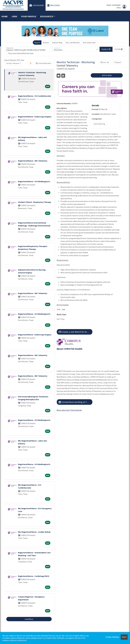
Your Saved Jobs (89, 43)
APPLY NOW (107, 75)
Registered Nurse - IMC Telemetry (33, 161)
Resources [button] (47, 16)
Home (5, 16)
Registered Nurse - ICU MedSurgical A (34, 314)
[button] (119, 49)
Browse (46, 43)
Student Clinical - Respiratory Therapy (35, 202)
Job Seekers (37, 5)
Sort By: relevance (13, 63)
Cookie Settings (112, 637)
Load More (29, 619)
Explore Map (57, 43)
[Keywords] (29, 49)
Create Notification (44, 63)
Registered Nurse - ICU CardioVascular (35, 96)
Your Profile (29, 16)
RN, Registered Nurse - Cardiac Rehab (34, 532)
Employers (54, 5)
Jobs (14, 16)
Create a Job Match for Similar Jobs (76, 332)
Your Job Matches (73, 43)
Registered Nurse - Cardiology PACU (34, 576)
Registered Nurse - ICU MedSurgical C (34, 181)
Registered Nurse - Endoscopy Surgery (35, 117)
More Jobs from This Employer (69, 410)
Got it (124, 637)
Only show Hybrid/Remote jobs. (21, 53)
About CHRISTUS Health (69, 349)
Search (37, 43)
